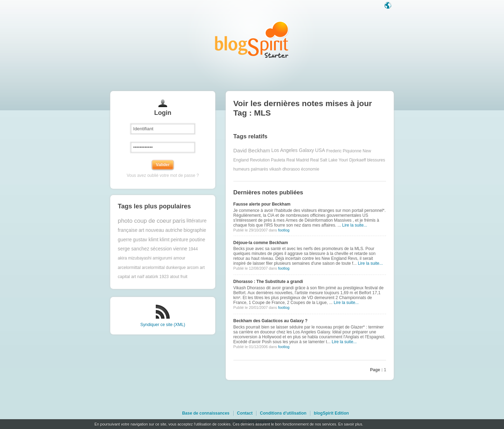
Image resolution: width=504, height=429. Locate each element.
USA (320, 150)
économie (310, 169)
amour (179, 258)
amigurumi (162, 258)
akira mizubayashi (135, 258)
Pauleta (278, 160)
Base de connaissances (206, 413)
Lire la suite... (355, 225)
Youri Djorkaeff (352, 160)
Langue (388, 6)
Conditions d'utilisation (283, 413)
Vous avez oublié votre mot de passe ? (163, 175)
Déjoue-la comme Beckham (261, 243)
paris (179, 221)
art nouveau (151, 230)
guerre (125, 240)
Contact (245, 413)
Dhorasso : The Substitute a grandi (268, 282)
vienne (180, 249)
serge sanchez (134, 249)
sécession (161, 249)
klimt (164, 240)
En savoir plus (350, 424)
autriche (174, 230)
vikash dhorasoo (284, 169)
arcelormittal (129, 268)
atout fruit (178, 277)
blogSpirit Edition (331, 413)
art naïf (138, 277)
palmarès (260, 169)
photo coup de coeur (145, 221)
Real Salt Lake (324, 160)
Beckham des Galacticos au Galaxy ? (271, 321)
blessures (376, 160)
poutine (197, 240)
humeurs (242, 169)
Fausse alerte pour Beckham (262, 204)
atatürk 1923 (157, 277)
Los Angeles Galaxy (293, 150)
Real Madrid (298, 160)
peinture (180, 240)
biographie (195, 230)
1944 (193, 249)
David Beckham (252, 150)
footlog (283, 230)
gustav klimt (146, 240)
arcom (193, 268)
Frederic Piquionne (344, 151)
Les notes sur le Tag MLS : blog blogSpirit (252, 39)
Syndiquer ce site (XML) (163, 325)
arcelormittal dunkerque (164, 268)
